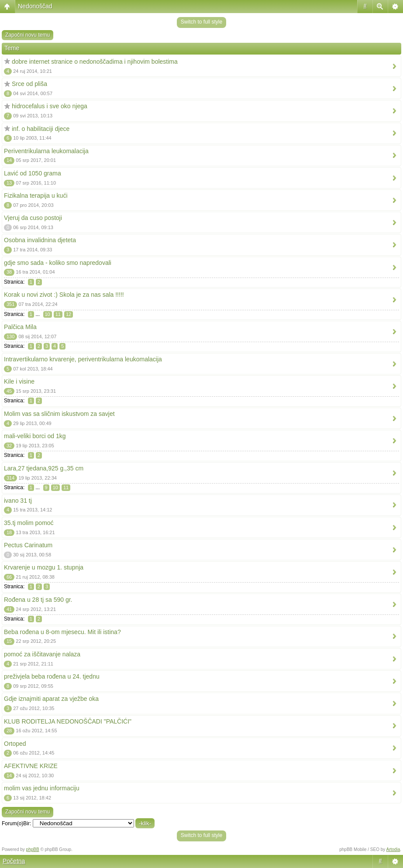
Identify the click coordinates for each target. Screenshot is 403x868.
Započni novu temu (28, 35)
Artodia (393, 849)
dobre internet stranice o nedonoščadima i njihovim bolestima (95, 62)
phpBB (33, 849)
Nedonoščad (35, 6)
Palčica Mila (20, 327)
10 (48, 314)
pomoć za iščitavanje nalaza (42, 654)
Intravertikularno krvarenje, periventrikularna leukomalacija (83, 359)
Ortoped (15, 744)
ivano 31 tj (18, 501)
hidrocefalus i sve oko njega (50, 106)
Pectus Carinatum (28, 545)
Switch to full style (201, 22)
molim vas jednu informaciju (42, 788)
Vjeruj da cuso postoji (33, 218)
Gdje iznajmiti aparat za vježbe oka (51, 699)
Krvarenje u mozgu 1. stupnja (44, 567)
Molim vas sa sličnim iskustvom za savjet (59, 414)
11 (58, 314)
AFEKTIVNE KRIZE (31, 766)
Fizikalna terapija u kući (36, 196)
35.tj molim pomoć (29, 523)
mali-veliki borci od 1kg (35, 436)
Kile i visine (19, 381)
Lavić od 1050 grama (33, 173)
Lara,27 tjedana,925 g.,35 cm (44, 468)
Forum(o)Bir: (16, 823)
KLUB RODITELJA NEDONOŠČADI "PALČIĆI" (68, 721)
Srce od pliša (29, 84)
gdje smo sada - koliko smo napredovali (58, 263)
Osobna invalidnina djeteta (40, 240)
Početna (14, 861)
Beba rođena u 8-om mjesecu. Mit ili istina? (62, 632)
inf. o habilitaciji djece (41, 129)
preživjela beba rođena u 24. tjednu (52, 676)
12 (69, 314)
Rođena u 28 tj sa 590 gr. (38, 600)
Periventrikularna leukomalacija (46, 151)
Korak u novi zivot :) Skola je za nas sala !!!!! (64, 295)
